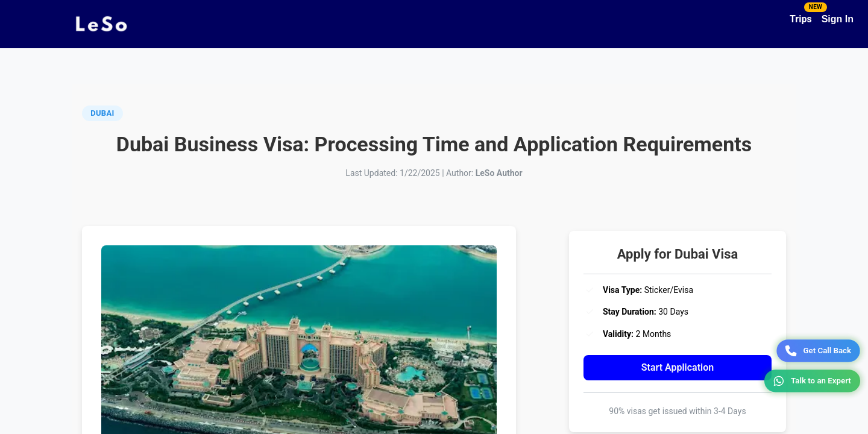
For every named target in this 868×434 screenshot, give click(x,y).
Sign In (838, 19)
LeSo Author (499, 173)
